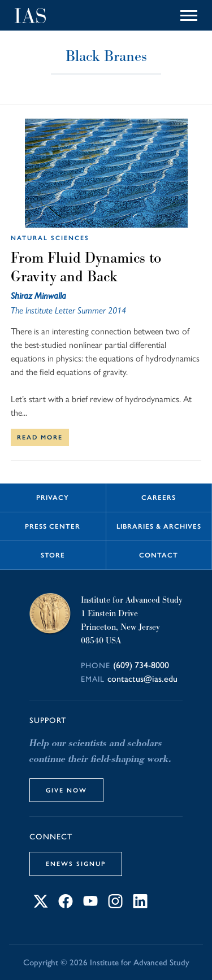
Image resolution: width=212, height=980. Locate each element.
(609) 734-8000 (141, 665)
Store (53, 555)
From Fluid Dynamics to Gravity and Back (86, 267)
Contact (159, 555)
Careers (159, 498)
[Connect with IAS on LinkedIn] (140, 905)
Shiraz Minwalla (38, 296)
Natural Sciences (50, 238)
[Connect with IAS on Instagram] (115, 905)
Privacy (53, 498)
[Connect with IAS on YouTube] (90, 905)
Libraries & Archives (159, 526)
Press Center (53, 526)
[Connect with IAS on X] (41, 905)
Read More (40, 437)
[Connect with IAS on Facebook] (66, 905)
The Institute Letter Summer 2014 (68, 310)
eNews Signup (76, 864)
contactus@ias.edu (142, 679)
